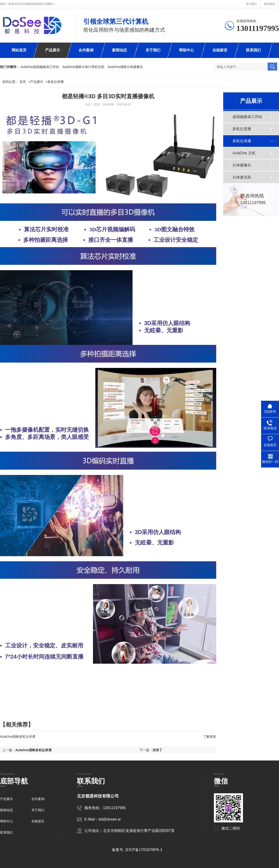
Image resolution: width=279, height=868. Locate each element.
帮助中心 (186, 50)
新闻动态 (120, 50)
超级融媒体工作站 (247, 117)
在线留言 (220, 50)
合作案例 (86, 50)
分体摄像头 (242, 165)
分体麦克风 (242, 177)
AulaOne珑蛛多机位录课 (18, 737)
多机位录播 (56, 82)
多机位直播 (242, 129)
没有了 (157, 750)
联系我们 (270, 4)
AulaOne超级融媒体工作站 (40, 67)
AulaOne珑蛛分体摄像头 (125, 67)
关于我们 (251, 4)
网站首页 (19, 50)
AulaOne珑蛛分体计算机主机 (83, 67)
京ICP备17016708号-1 (144, 850)
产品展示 (53, 50)
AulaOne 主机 (244, 153)
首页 (25, 82)
